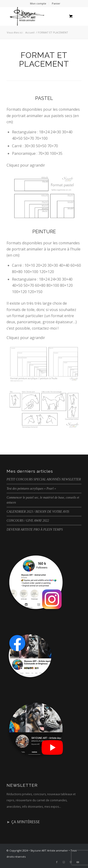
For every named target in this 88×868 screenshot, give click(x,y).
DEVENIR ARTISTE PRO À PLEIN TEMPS (35, 530)
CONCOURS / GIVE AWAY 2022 (28, 521)
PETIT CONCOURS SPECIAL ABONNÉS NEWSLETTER (44, 479)
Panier (56, 3)
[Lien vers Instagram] (64, 862)
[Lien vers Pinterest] (71, 862)
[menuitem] (38, 4)
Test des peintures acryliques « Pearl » (31, 489)
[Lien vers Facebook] (57, 862)
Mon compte (38, 3)
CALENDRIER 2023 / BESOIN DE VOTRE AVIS (38, 512)
